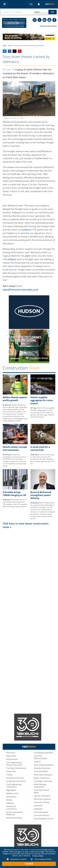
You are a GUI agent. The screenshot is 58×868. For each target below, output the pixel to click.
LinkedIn (44, 20)
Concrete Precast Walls (41, 791)
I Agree (29, 864)
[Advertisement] (29, 621)
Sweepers (38, 809)
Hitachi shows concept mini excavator (15, 448)
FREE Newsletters (31, 4)
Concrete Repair (41, 812)
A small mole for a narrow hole (40, 448)
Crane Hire (11, 771)
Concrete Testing (41, 802)
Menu (5, 4)
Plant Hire (11, 753)
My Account (39, 4)
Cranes (9, 775)
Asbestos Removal (42, 768)
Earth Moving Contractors (40, 786)
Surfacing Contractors (16, 781)
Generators (11, 797)
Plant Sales (11, 756)
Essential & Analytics (17, 859)
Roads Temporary (42, 778)
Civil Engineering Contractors (14, 786)
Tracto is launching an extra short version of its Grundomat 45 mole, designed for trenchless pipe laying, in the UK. (42, 459)
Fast (50, 4)
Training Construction (16, 768)
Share (5, 51)
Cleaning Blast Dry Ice (44, 819)
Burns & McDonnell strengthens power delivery (41, 495)
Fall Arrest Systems (42, 799)
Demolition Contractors (11, 808)
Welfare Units (12, 793)
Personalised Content (41, 859)
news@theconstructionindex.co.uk (20, 290)
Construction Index (14, 23)
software (27, 230)
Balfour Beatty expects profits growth (15, 399)
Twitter (39, 20)
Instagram (35, 20)
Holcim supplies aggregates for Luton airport (42, 400)
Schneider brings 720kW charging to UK (14, 494)
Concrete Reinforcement (40, 757)
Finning (40, 142)
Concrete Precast (41, 815)
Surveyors (38, 806)
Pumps (9, 800)
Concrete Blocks (41, 771)
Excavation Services (15, 778)
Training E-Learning (43, 781)
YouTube (49, 20)
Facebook (54, 20)
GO (52, 12)
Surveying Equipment (44, 753)
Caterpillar (8, 125)
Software (10, 803)
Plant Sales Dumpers (43, 775)
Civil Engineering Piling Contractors (14, 764)
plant (28, 256)
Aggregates (11, 790)
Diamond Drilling (14, 818)
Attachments (12, 759)
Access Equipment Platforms (15, 813)
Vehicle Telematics (42, 796)
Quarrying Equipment (44, 765)
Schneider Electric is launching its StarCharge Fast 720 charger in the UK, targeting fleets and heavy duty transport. (15, 503)
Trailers (37, 762)
